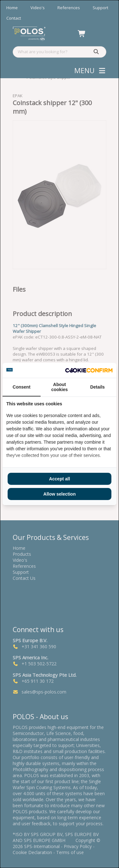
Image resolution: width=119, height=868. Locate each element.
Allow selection (60, 494)
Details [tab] (97, 387)
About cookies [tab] (59, 387)
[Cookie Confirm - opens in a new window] (89, 371)
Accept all (59, 479)
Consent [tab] (22, 387)
